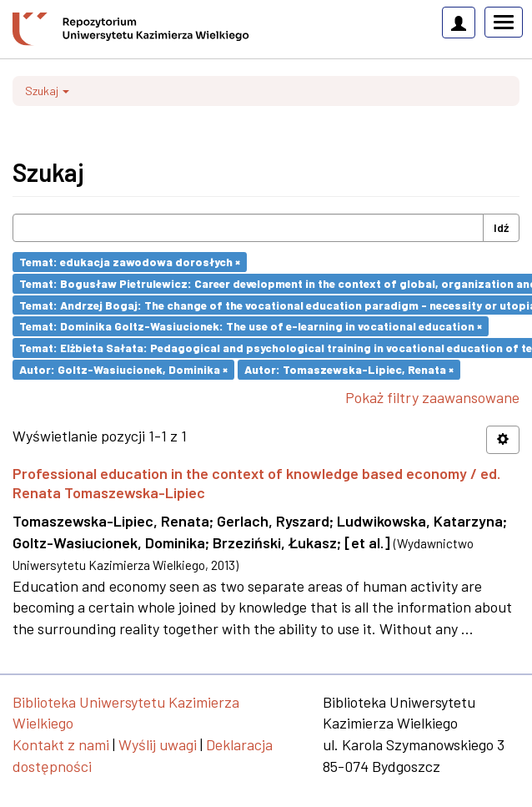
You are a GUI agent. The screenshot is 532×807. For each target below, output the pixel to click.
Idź (501, 227)
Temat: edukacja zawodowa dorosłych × (130, 262)
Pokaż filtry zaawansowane (432, 397)
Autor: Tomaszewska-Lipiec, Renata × (349, 369)
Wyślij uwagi (158, 744)
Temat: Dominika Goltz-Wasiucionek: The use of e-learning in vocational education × (251, 326)
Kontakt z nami (61, 744)
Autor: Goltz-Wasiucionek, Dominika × (123, 369)
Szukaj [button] (47, 91)
